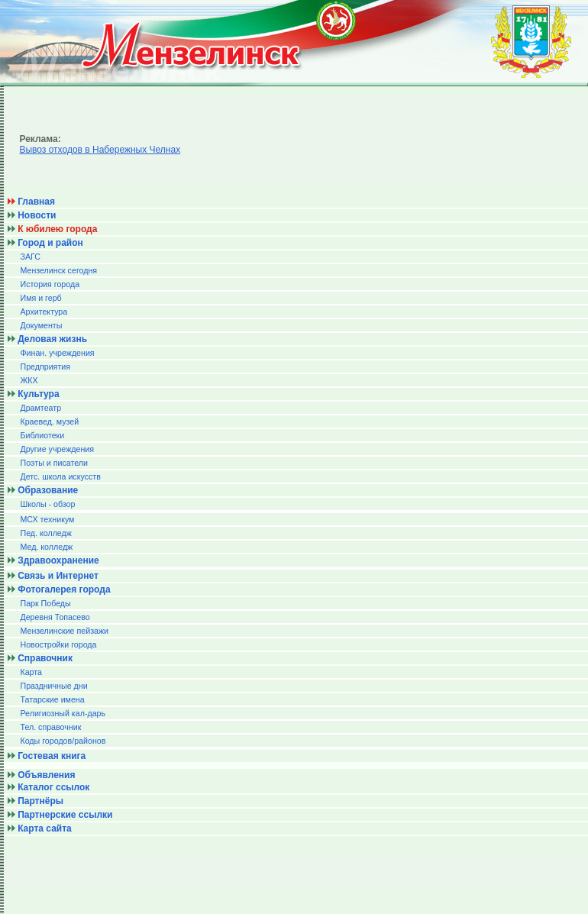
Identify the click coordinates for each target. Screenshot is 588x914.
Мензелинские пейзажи (64, 631)
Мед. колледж (46, 547)
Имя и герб (40, 298)
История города (50, 284)
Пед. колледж (45, 533)
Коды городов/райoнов (63, 741)
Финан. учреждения (57, 353)
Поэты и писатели (53, 463)
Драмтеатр (40, 408)
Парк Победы (45, 603)
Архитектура (44, 312)
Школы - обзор (47, 504)
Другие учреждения (57, 449)
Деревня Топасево (55, 617)
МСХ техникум (47, 519)
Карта (31, 672)
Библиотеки (42, 435)
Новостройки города (58, 644)
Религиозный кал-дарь (63, 713)
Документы (41, 325)
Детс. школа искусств (60, 476)
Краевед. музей (49, 421)
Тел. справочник (50, 727)
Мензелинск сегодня (58, 270)
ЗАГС (30, 257)
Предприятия (45, 367)
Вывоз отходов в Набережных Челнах (100, 150)
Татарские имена (52, 699)
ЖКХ (29, 380)
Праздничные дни (53, 686)
